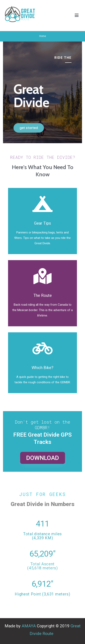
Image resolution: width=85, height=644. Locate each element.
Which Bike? (42, 368)
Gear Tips (42, 223)
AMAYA (29, 626)
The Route (43, 295)
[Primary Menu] (77, 16)
